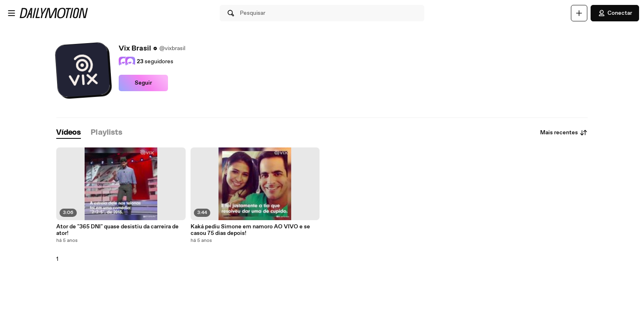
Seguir (143, 83)
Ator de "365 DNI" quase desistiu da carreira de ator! (117, 230)
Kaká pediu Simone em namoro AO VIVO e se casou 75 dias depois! (250, 230)
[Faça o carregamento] (579, 13)
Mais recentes (564, 133)
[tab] (69, 133)
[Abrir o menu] (11, 13)
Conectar (615, 13)
